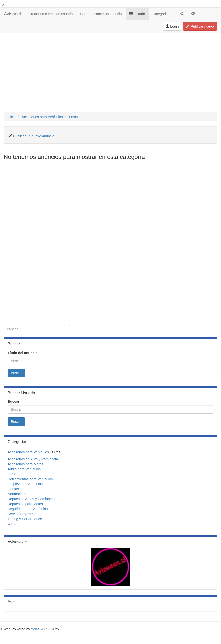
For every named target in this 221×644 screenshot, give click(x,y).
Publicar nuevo (200, 26)
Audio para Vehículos (24, 469)
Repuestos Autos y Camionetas (32, 499)
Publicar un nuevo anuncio (34, 136)
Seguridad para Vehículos (28, 509)
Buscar (16, 373)
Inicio (12, 117)
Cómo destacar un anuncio (101, 14)
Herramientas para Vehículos (30, 479)
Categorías (163, 14)
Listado (137, 14)
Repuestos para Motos (25, 504)
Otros (73, 117)
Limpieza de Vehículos (25, 484)
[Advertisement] (110, 73)
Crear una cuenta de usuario (51, 14)
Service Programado (24, 514)
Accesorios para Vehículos (42, 117)
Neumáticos (17, 494)
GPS (11, 474)
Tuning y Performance (25, 519)
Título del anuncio (23, 353)
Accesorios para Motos (25, 464)
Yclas (35, 629)
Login (172, 26)
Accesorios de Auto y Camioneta (33, 459)
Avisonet (13, 14)
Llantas (13, 489)
